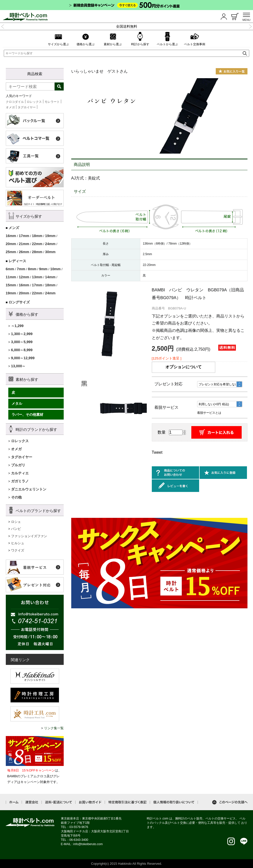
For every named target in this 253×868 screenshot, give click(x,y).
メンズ (14, 228)
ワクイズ (18, 550)
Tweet (157, 452)
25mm (11, 252)
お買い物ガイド (90, 802)
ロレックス (34, 102)
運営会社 (32, 802)
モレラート (52, 102)
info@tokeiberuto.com (88, 844)
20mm (11, 244)
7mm (21, 269)
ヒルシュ (18, 543)
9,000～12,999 (23, 358)
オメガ (10, 107)
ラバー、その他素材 (27, 415)
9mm (43, 269)
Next (250, 26)
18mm (37, 236)
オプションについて (184, 367)
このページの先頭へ (230, 802)
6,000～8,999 (22, 350)
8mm (32, 269)
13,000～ (18, 366)
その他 (16, 497)
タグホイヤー (27, 107)
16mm (11, 236)
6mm (10, 269)
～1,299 (17, 326)
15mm (11, 285)
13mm (37, 277)
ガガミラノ (20, 481)
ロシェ (16, 522)
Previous (3, 26)
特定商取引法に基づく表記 (127, 802)
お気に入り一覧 (232, 71)
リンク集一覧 (54, 728)
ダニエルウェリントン (29, 489)
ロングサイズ (19, 302)
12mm (24, 277)
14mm (50, 277)
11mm (11, 277)
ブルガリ (18, 465)
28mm (37, 252)
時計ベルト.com (30, 823)
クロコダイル (15, 102)
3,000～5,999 (22, 342)
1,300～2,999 (22, 334)
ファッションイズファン (29, 536)
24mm (50, 244)
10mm (55, 269)
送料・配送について (59, 802)
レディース (17, 261)
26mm (24, 252)
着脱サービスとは (209, 413)
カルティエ (20, 473)
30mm (50, 252)
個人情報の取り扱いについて (174, 802)
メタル (17, 403)
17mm (24, 236)
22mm (37, 244)
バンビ (16, 529)
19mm (50, 236)
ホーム (14, 802)
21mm (24, 244)
